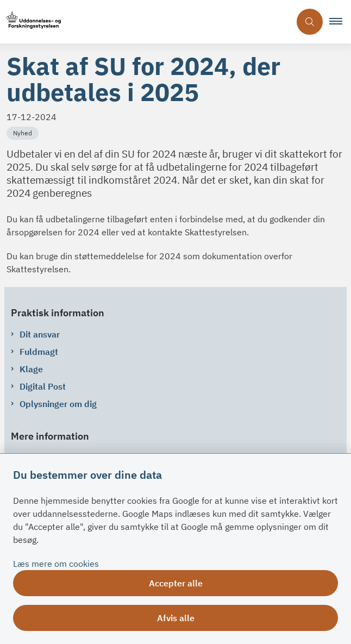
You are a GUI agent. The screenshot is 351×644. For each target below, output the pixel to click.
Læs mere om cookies (56, 564)
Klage (31, 369)
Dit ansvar (40, 334)
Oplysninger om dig (58, 404)
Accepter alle (176, 583)
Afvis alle (176, 618)
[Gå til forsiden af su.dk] (145, 22)
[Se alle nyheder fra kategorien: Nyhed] (24, 132)
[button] (340, 22)
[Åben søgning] (310, 22)
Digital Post (43, 386)
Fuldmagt (39, 352)
